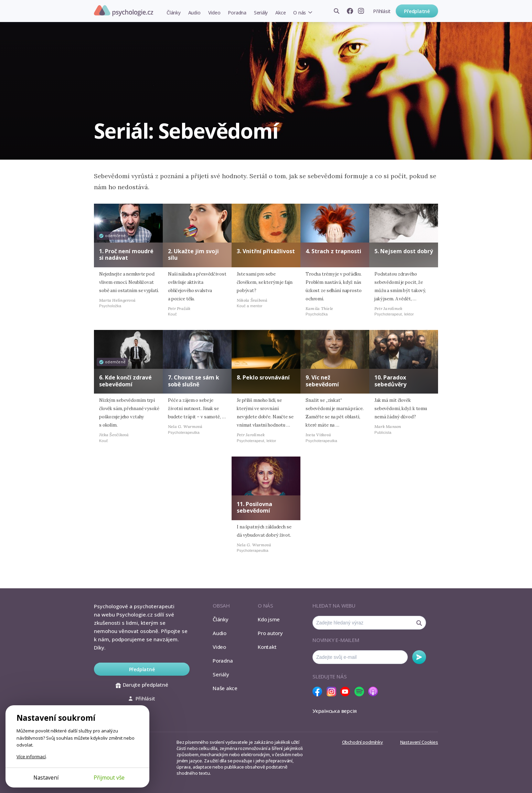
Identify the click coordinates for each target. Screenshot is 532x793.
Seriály (261, 13)
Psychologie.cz (124, 11)
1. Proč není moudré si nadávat (126, 254)
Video (214, 13)
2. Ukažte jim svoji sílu (193, 254)
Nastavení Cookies (419, 742)
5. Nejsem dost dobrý (404, 251)
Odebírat (419, 657)
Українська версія (335, 711)
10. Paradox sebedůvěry (390, 381)
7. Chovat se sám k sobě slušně (194, 381)
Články (174, 13)
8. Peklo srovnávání (263, 377)
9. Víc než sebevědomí (322, 381)
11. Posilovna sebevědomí (254, 507)
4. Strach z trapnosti (333, 251)
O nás (300, 13)
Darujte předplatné (142, 685)
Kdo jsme (269, 619)
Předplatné (417, 11)
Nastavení (46, 778)
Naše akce (225, 688)
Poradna (237, 13)
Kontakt (267, 647)
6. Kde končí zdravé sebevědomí (125, 381)
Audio (194, 13)
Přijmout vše (109, 778)
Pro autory (270, 633)
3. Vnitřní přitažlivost (266, 251)
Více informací (31, 757)
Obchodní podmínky (363, 742)
